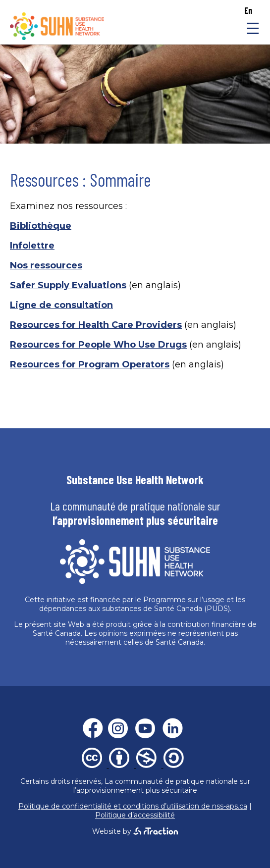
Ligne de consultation (61, 305)
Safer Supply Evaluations (68, 285)
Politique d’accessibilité (135, 815)
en (248, 10)
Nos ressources (46, 265)
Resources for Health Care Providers (96, 325)
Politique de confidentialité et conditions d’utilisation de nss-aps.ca (133, 806)
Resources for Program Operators (90, 364)
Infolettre (32, 246)
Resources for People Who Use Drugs (98, 345)
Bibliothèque (41, 226)
